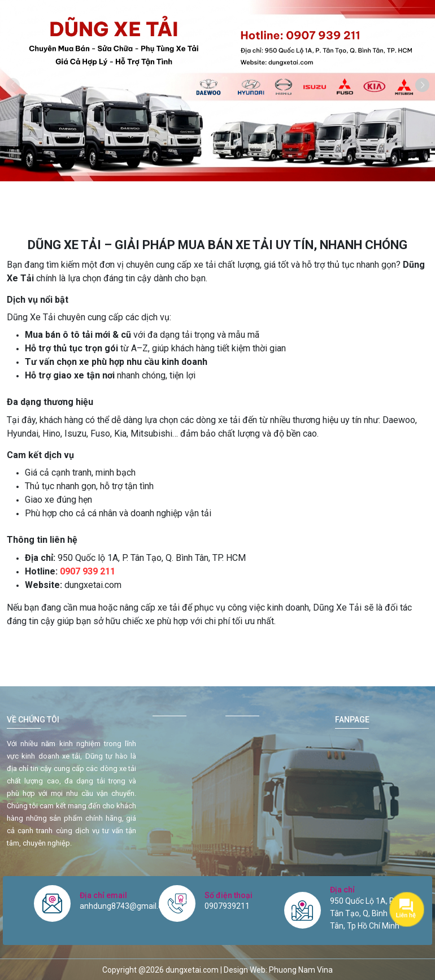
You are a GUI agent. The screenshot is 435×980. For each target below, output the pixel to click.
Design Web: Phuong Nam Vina (278, 970)
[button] (422, 85)
